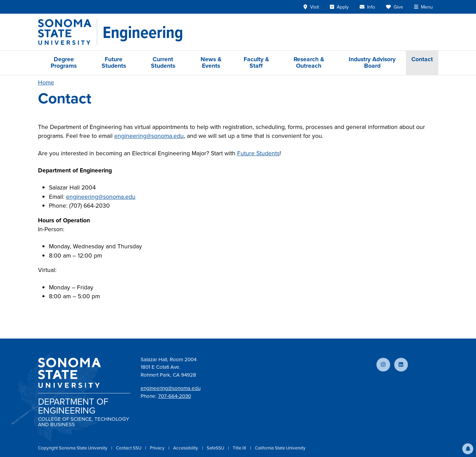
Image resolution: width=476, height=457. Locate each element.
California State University (280, 448)
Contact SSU (129, 448)
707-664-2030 (175, 396)
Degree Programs (64, 62)
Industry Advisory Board (372, 62)
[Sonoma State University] (68, 32)
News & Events (211, 62)
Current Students (163, 62)
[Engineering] (143, 32)
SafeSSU (216, 448)
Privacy (158, 448)
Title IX (240, 448)
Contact (422, 59)
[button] (468, 449)
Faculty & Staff (256, 62)
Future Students (114, 62)
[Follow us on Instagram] (383, 365)
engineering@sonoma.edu (149, 136)
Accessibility (186, 448)
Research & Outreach (309, 62)
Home (46, 82)
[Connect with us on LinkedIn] (401, 365)
